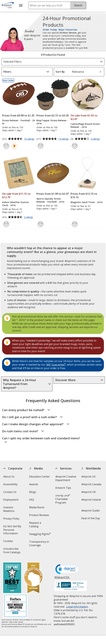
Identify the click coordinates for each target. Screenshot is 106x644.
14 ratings (64, 139)
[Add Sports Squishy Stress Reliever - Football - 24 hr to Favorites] (41, 224)
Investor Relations (13, 510)
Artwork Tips (63, 488)
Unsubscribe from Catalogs (14, 552)
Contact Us (10, 492)
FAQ (32, 500)
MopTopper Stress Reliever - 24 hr (52, 122)
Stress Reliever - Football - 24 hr (18, 122)
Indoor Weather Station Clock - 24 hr (16, 204)
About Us (9, 477)
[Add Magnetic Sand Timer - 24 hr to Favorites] (75, 224)
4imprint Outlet (90, 511)
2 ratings (96, 139)
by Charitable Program (62, 499)
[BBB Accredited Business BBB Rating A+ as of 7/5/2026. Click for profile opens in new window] (70, 586)
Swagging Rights (40, 534)
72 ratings (30, 139)
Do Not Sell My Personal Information (14, 531)
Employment (11, 500)
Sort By (60, 72)
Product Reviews (39, 515)
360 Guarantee (56, 365)
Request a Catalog (35, 525)
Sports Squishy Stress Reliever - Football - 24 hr (51, 200)
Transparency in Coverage (40, 544)
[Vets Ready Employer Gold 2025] (33, 578)
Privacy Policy (12, 520)
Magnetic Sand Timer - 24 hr (87, 202)
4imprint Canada (91, 484)
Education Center (40, 477)
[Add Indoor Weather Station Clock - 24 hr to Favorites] (6, 224)
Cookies (8, 542)
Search (78, 5)
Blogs (33, 492)
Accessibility (10, 484)
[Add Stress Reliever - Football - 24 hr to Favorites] (6, 146)
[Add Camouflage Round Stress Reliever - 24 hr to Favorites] (75, 146)
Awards (34, 484)
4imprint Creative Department (66, 478)
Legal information (77, 607)
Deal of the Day (90, 518)
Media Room (37, 507)
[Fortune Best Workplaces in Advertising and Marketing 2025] (12, 578)
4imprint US (88, 477)
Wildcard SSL (62, 578)
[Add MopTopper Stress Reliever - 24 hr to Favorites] (41, 146)
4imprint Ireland (91, 500)
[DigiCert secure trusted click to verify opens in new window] (67, 569)
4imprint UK (88, 492)
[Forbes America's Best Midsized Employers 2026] (15, 606)
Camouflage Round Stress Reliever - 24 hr (85, 125)
